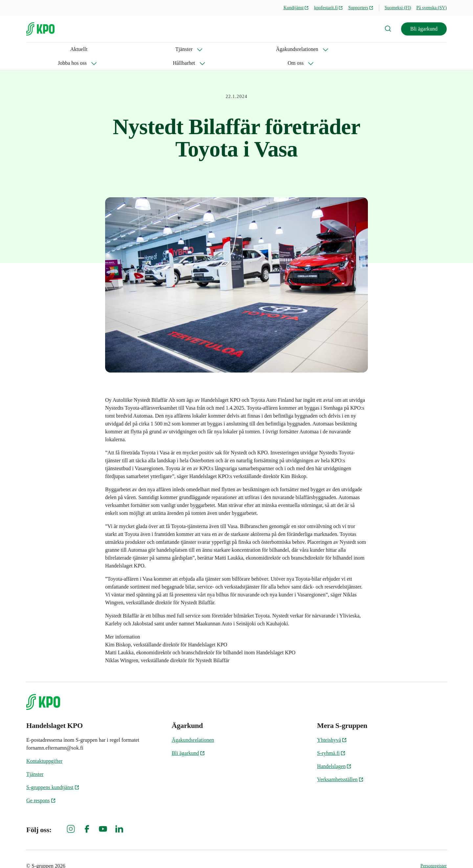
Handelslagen (334, 752)
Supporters (361, 8)
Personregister (434, 852)
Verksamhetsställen (340, 766)
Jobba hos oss (164, 49)
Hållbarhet (209, 49)
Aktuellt (35, 49)
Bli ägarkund (424, 29)
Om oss (247, 49)
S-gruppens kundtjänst (53, 773)
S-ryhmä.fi (331, 739)
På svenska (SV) (431, 8)
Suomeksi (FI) (398, 8)
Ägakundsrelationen (108, 49)
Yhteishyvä (332, 726)
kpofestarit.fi (328, 8)
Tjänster (58, 49)
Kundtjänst (296, 8)
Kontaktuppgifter (44, 747)
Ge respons (41, 787)
